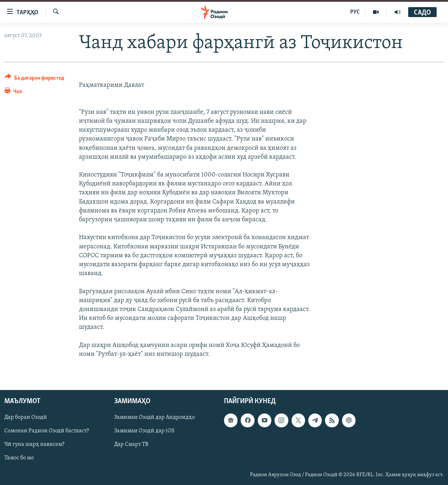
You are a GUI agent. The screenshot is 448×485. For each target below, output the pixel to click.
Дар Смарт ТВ (131, 444)
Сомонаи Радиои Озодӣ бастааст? (47, 431)
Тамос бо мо (19, 458)
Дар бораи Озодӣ (26, 417)
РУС (355, 12)
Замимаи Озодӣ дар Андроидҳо (154, 417)
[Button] (34, 79)
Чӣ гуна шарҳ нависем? (34, 444)
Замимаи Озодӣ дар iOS (144, 431)
